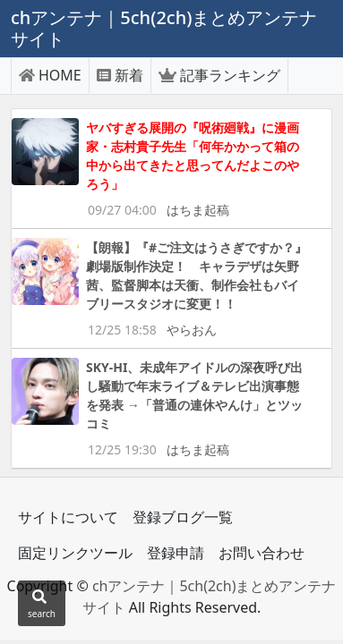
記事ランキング (219, 75)
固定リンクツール (75, 553)
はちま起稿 (198, 210)
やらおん (192, 330)
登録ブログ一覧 (183, 517)
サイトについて (68, 517)
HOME (50, 75)
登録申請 (176, 553)
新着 (120, 75)
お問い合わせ (262, 553)
